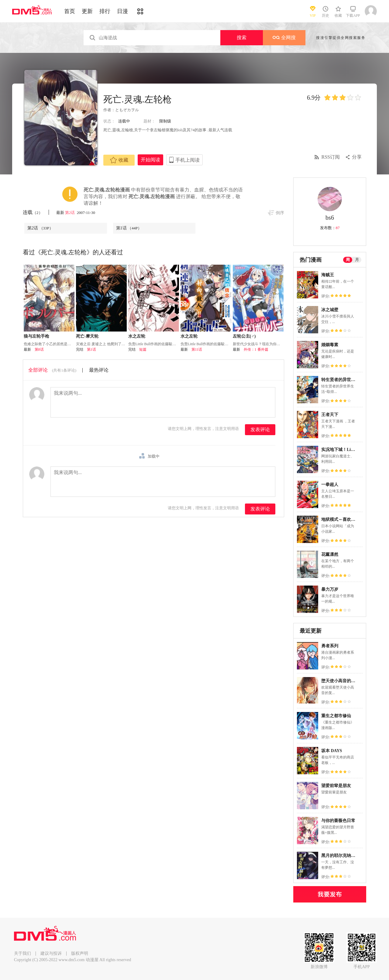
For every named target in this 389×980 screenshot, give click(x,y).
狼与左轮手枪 (36, 336)
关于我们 (22, 953)
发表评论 (260, 430)
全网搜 (284, 38)
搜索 (242, 38)
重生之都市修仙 (336, 716)
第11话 (197, 349)
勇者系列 (330, 646)
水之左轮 (137, 336)
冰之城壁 (330, 310)
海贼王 (328, 275)
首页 (70, 11)
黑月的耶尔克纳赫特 (340, 856)
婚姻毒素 (330, 345)
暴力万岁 (330, 589)
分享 (357, 157)
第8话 (39, 349)
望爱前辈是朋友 (336, 786)
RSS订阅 (331, 157)
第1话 (129, 228)
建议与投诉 (51, 953)
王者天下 (330, 415)
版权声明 (80, 953)
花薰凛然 (330, 554)
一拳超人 (330, 485)
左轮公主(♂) (244, 336)
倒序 (280, 213)
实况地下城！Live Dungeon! (347, 450)
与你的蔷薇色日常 (338, 821)
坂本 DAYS (332, 751)
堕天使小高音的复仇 (340, 681)
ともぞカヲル (127, 110)
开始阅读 (150, 160)
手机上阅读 (188, 160)
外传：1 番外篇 (256, 349)
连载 (33, 212)
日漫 (122, 11)
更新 (87, 11)
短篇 (143, 349)
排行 (105, 11)
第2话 (71, 213)
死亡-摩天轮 (87, 336)
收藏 (119, 160)
